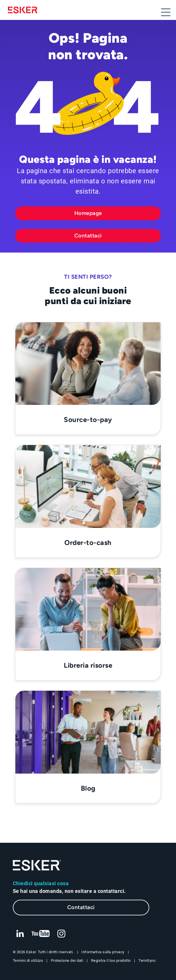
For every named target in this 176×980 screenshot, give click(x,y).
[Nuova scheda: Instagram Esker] (62, 934)
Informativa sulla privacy (103, 952)
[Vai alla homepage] (37, 865)
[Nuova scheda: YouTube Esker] (41, 934)
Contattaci (88, 236)
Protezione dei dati (67, 960)
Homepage (88, 213)
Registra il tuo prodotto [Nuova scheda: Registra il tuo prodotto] (111, 960)
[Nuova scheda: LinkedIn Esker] (20, 934)
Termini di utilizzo (28, 960)
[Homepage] (24, 10)
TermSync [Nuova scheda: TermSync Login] (147, 960)
